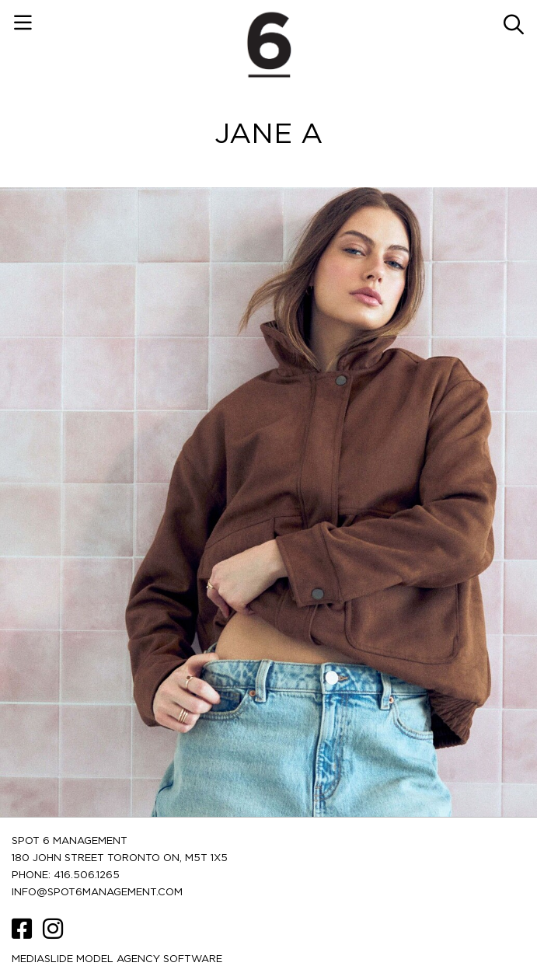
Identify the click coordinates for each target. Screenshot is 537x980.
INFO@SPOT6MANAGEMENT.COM (97, 893)
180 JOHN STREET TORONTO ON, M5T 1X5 (120, 858)
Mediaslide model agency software (117, 959)
